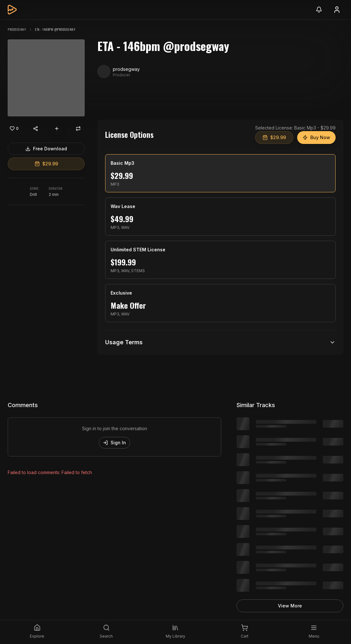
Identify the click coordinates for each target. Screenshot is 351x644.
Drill (33, 194)
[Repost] (78, 129)
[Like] (14, 129)
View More (290, 606)
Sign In (114, 443)
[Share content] (36, 129)
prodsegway (17, 29)
